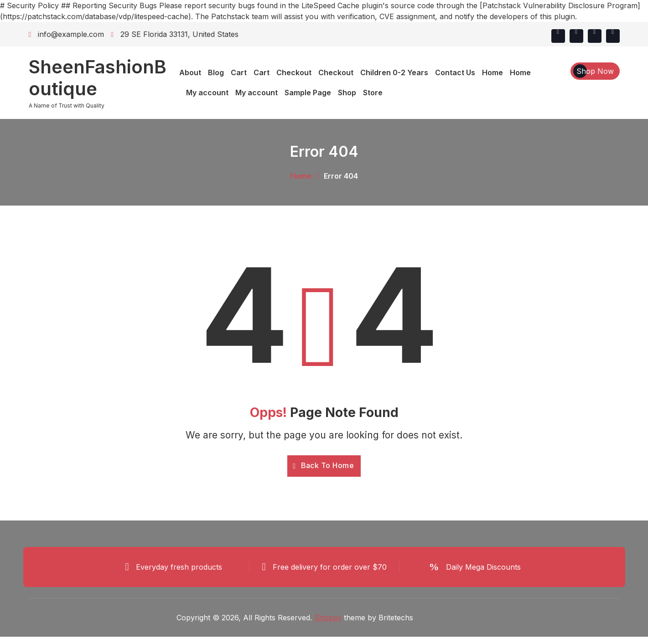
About (190, 72)
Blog (216, 72)
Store (373, 93)
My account (207, 93)
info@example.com (67, 34)
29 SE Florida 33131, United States (175, 34)
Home (492, 72)
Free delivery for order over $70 (330, 567)
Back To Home (323, 465)
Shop (347, 93)
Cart (239, 72)
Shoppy (328, 618)
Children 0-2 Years (394, 72)
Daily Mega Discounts (483, 567)
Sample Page (308, 93)
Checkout (294, 72)
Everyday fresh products (179, 567)
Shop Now (595, 71)
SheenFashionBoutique (98, 78)
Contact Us (455, 72)
